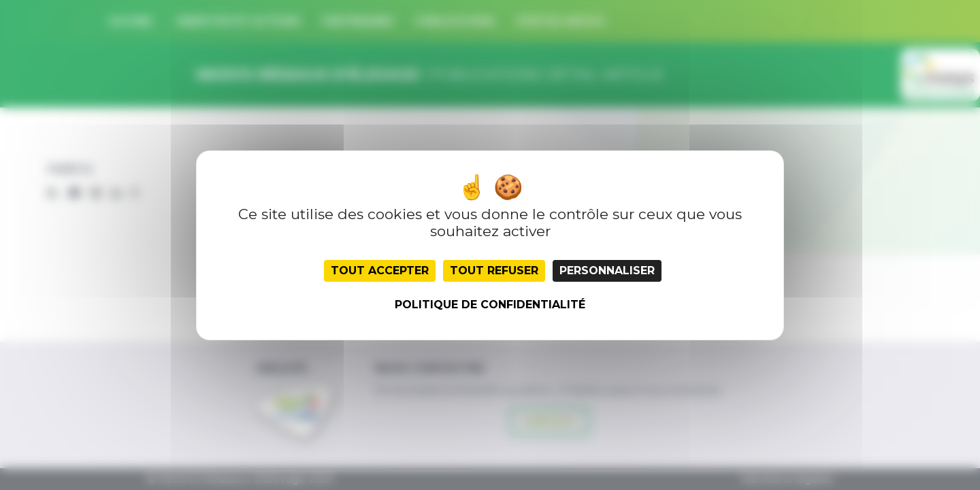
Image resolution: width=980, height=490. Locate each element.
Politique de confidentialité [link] (490, 305)
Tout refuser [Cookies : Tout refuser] (494, 271)
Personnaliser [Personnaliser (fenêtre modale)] (607, 271)
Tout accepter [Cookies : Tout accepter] (380, 271)
